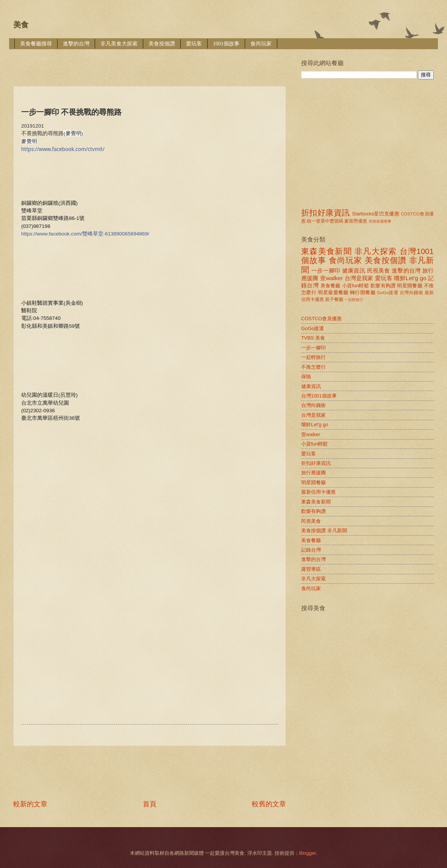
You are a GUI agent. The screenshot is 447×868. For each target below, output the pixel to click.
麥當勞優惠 (356, 221)
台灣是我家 (359, 278)
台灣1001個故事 (319, 396)
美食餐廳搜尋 (36, 44)
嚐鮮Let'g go (410, 278)
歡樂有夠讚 (383, 286)
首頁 (150, 804)
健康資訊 (354, 270)
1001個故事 (226, 44)
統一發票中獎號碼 (325, 221)
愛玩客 (194, 44)
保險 (306, 376)
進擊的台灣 (76, 44)
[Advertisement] (151, 62)
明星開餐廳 (410, 286)
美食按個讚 (162, 44)
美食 (21, 25)
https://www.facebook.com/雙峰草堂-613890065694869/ (85, 234)
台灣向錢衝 (411, 293)
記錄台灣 (311, 550)
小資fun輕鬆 (356, 286)
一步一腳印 (326, 270)
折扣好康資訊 (325, 213)
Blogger (308, 853)
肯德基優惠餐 (380, 221)
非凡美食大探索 (119, 44)
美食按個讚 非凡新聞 (324, 531)
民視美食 (379, 270)
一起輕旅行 (354, 300)
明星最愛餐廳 (333, 292)
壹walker (331, 278)
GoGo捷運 (388, 293)
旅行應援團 (313, 473)
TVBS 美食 (313, 338)
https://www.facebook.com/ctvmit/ (63, 149)
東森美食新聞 (327, 251)
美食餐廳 (331, 286)
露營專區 (311, 569)
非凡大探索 (376, 251)
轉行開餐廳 (363, 292)
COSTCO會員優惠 (321, 319)
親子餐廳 (334, 299)
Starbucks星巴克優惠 (376, 214)
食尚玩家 (261, 44)
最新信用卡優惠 (318, 492)
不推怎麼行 (313, 367)
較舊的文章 (269, 804)
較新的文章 (30, 804)
